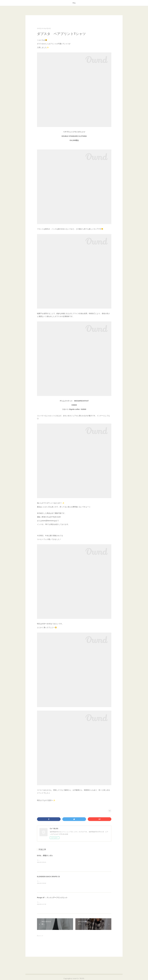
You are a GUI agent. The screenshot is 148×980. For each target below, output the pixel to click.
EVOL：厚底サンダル (45, 856)
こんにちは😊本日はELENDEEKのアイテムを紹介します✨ (56, 881)
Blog (74, 3)
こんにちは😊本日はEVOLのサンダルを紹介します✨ (54, 860)
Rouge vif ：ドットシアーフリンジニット (52, 898)
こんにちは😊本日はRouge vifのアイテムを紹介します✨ (55, 902)
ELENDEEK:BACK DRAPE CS (48, 877)
